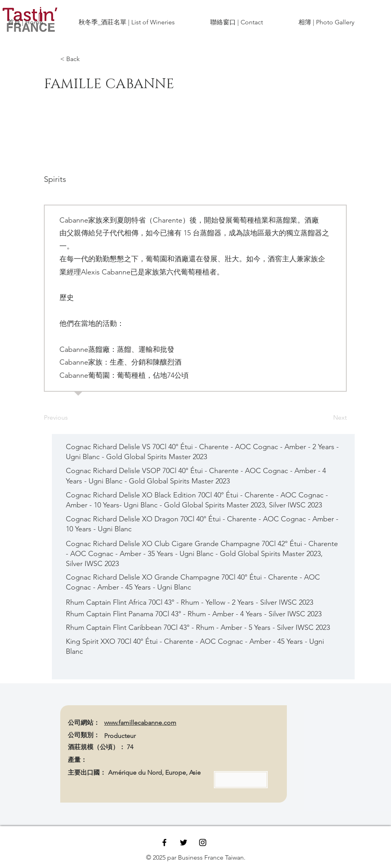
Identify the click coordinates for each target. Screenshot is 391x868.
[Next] (327, 418)
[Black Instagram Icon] (203, 842)
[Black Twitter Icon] (184, 842)
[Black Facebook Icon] (164, 842)
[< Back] (87, 59)
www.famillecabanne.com (140, 723)
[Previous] (70, 418)
